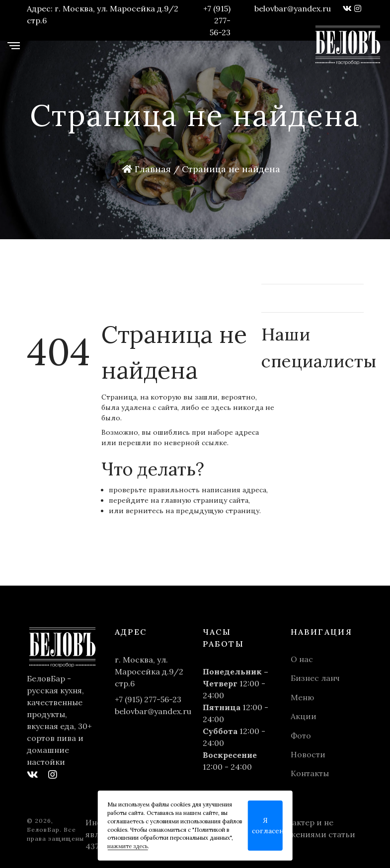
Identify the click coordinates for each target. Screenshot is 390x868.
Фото (301, 735)
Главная (147, 169)
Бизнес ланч (315, 678)
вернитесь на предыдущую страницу (193, 511)
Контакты (310, 773)
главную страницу (194, 500)
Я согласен (267, 826)
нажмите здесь (127, 846)
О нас (302, 659)
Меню (302, 697)
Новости (308, 754)
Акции (304, 716)
